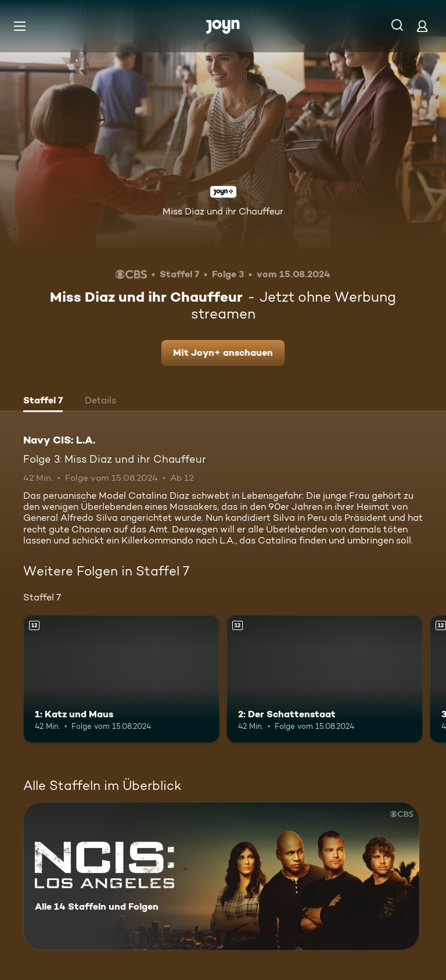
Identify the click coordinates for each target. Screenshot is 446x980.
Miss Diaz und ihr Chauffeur (223, 211)
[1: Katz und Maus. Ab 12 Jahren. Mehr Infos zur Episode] (121, 679)
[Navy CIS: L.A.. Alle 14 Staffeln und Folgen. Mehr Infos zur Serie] (221, 876)
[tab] (43, 402)
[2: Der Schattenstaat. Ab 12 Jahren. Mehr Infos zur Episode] (325, 679)
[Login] (422, 26)
